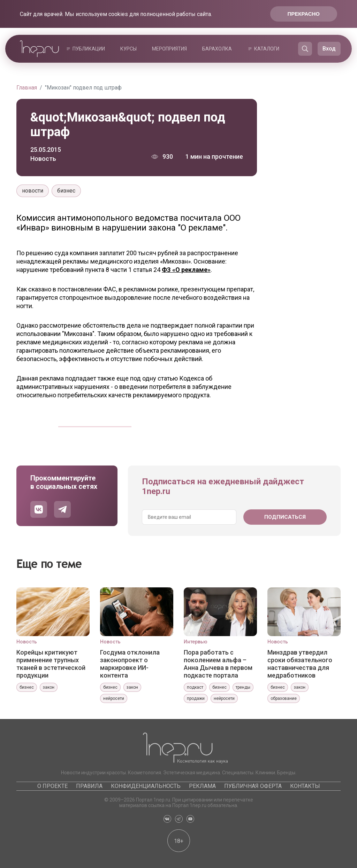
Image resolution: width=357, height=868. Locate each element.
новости (33, 191)
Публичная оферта (253, 786)
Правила (89, 786)
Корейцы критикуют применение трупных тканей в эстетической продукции (51, 664)
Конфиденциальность (146, 786)
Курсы (128, 49)
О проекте (52, 786)
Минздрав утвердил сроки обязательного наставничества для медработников (300, 664)
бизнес (66, 191)
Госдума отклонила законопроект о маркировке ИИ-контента (130, 664)
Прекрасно (304, 14)
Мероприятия (169, 49)
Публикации (89, 49)
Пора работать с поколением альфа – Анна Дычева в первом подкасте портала (218, 664)
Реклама (202, 786)
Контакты (305, 786)
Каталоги (267, 49)
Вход (329, 49)
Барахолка (217, 49)
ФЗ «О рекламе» (186, 270)
